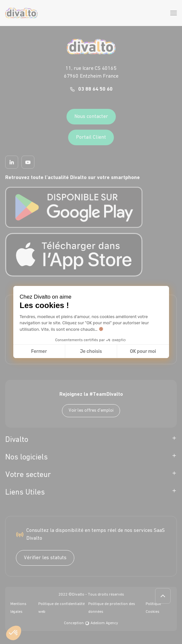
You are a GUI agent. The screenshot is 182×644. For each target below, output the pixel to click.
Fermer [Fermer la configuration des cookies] (39, 351)
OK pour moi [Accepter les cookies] (143, 351)
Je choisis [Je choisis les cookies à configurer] (91, 351)
